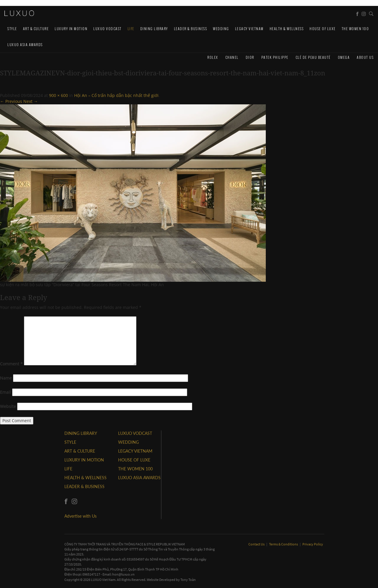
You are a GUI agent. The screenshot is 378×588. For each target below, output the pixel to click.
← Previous (11, 101)
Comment (11, 364)
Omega (344, 57)
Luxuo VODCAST (107, 29)
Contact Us (257, 544)
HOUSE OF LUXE (323, 29)
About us (365, 57)
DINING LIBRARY (154, 29)
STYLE (12, 29)
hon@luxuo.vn (123, 574)
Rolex (213, 57)
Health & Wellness (287, 29)
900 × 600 (58, 95)
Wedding (221, 29)
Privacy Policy (313, 544)
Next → (31, 101)
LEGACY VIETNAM (249, 29)
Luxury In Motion (71, 29)
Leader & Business (191, 29)
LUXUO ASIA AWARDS (25, 44)
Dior (250, 57)
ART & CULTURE (36, 29)
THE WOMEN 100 (355, 29)
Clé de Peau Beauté (313, 57)
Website (8, 406)
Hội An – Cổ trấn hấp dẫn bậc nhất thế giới (116, 95)
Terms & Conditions (284, 544)
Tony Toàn (188, 580)
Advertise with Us (80, 516)
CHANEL (232, 57)
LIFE (131, 29)
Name (6, 378)
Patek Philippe (275, 57)
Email (5, 392)
